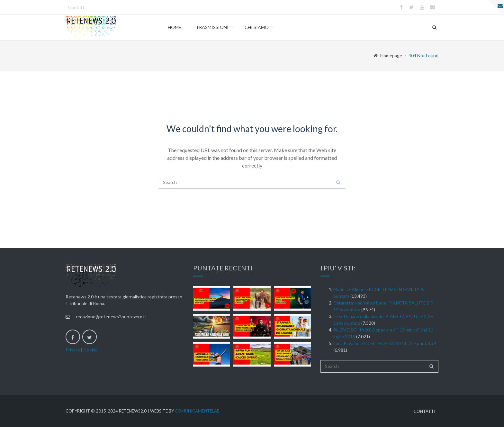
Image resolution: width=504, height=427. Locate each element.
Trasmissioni (212, 27)
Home (175, 27)
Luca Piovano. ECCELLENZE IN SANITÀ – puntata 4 (385, 343)
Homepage (388, 55)
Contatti (77, 7)
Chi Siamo (257, 27)
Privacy (73, 350)
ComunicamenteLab (197, 411)
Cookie (91, 350)
